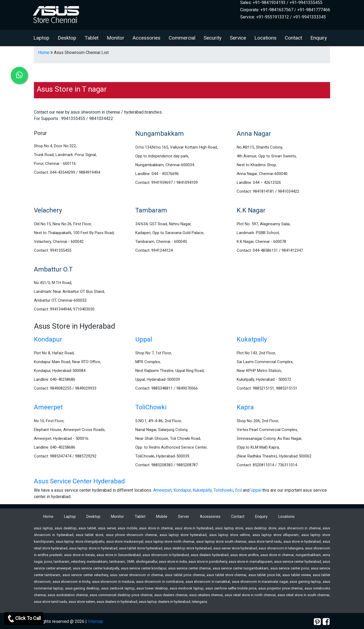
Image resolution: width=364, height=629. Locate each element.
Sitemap (96, 621)
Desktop (67, 38)
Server (184, 517)
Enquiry (319, 38)
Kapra (245, 407)
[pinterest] (317, 622)
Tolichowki (223, 490)
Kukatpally (252, 339)
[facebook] (326, 622)
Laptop (41, 38)
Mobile (162, 517)
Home (44, 53)
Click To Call (24, 619)
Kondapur (48, 339)
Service (238, 38)
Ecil (238, 490)
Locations (265, 38)
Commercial (182, 38)
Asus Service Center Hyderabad (79, 481)
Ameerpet (48, 407)
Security (213, 38)
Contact (293, 38)
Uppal (144, 339)
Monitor (116, 38)
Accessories (147, 38)
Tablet (92, 38)
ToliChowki (151, 407)
